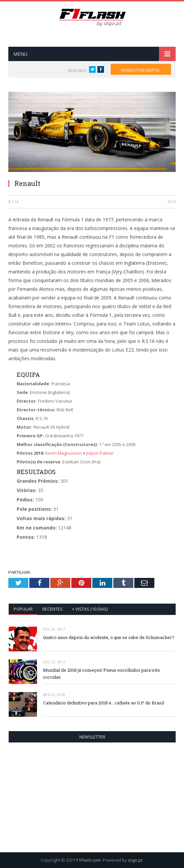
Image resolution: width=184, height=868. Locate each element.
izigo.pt (135, 860)
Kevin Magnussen (63, 453)
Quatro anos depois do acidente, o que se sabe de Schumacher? (109, 637)
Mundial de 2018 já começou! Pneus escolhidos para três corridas (101, 674)
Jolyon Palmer (100, 453)
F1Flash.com (88, 860)
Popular (23, 609)
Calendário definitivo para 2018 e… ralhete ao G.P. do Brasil (103, 703)
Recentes (52, 609)
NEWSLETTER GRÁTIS (140, 70)
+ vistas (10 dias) (90, 609)
